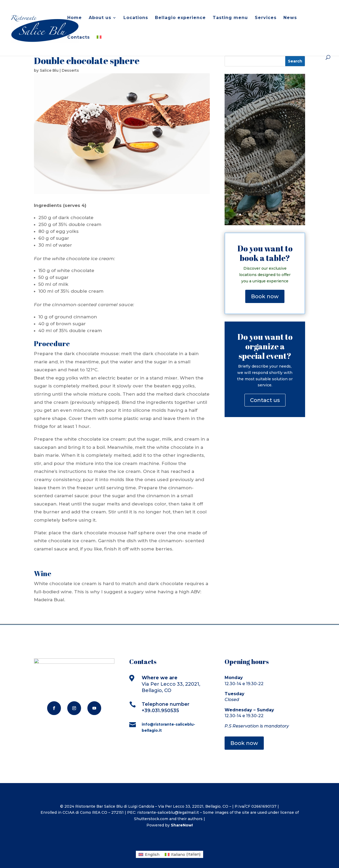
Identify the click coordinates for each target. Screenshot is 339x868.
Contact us (265, 400)
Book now (265, 296)
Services (266, 18)
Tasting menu (230, 18)
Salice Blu (49, 70)
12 (290, 214)
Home (75, 18)
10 (281, 214)
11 (285, 214)
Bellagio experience (180, 18)
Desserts (70, 70)
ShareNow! (182, 825)
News (290, 18)
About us (100, 18)
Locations (136, 18)
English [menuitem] (152, 855)
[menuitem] (99, 45)
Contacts (79, 38)
